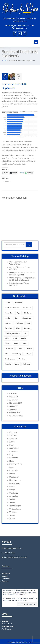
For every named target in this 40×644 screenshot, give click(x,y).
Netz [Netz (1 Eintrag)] (26, 333)
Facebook (13, 451)
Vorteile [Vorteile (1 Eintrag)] (8, 364)
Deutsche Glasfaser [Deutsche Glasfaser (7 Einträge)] (12, 307)
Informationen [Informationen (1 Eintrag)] (27, 318)
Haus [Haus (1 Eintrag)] (16, 318)
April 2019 (13, 399)
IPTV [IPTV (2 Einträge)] (28, 323)
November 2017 (16, 403)
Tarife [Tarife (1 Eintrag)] (16, 343)
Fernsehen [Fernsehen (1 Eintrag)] (9, 313)
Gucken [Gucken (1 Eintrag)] (8, 318)
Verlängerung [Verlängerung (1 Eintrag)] (10, 359)
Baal (11, 445)
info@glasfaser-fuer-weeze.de (21, 26)
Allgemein (13, 438)
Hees (12, 461)
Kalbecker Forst (16, 464)
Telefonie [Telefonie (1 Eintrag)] (20, 348)
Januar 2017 (14, 409)
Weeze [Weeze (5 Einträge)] (17, 364)
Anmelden (5, 621)
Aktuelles (13, 432)
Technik (12, 499)
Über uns (5, 581)
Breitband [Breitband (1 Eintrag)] (18, 302)
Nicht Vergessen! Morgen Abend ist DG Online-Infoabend (22, 279)
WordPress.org (7, 629)
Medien (12, 473)
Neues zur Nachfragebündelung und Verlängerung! (22, 273)
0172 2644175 (9, 552)
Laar (11, 467)
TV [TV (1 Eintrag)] (6, 353)
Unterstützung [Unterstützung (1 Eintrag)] (16, 353)
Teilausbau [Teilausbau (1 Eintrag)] (9, 348)
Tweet (22, 172)
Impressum (6, 573)
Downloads (14, 448)
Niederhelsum (15, 480)
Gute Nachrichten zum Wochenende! (18, 263)
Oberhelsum (14, 483)
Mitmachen (6, 578)
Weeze (12, 515)
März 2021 (14, 396)
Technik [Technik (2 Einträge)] (25, 343)
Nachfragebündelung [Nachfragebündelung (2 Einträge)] (13, 333)
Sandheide (14, 493)
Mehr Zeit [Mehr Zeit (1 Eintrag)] (9, 328)
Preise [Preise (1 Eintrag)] (24, 338)
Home (4, 61)
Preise (12, 486)
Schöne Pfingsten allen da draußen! (20, 268)
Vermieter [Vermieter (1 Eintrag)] (22, 359)
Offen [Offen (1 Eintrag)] (7, 338)
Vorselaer (13, 512)
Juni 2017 (13, 406)
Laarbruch (13, 470)
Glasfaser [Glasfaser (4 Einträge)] (27, 313)
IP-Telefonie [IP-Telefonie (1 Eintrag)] (19, 323)
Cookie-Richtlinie (23, 600)
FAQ (11, 454)
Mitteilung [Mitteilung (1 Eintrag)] (27, 328)
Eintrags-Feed (7, 623)
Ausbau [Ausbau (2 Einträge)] (8, 302)
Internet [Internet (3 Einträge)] (8, 323)
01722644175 (21, 28)
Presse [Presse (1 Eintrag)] (8, 343)
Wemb (12, 518)
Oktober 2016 (15, 412)
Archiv (12, 441)
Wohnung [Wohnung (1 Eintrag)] (26, 364)
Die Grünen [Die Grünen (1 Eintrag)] (27, 307)
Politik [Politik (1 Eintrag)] (15, 338)
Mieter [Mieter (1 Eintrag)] (18, 328)
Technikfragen (15, 505)
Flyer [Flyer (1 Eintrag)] (19, 313)
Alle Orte (13, 435)
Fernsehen (14, 457)
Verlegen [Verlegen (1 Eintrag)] (28, 353)
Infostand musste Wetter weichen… (19, 284)
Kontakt (5, 576)
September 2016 (16, 415)
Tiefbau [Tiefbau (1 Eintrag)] (30, 348)
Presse (12, 489)
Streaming (13, 496)
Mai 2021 (13, 393)
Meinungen (14, 477)
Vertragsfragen (15, 509)
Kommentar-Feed (8, 626)
